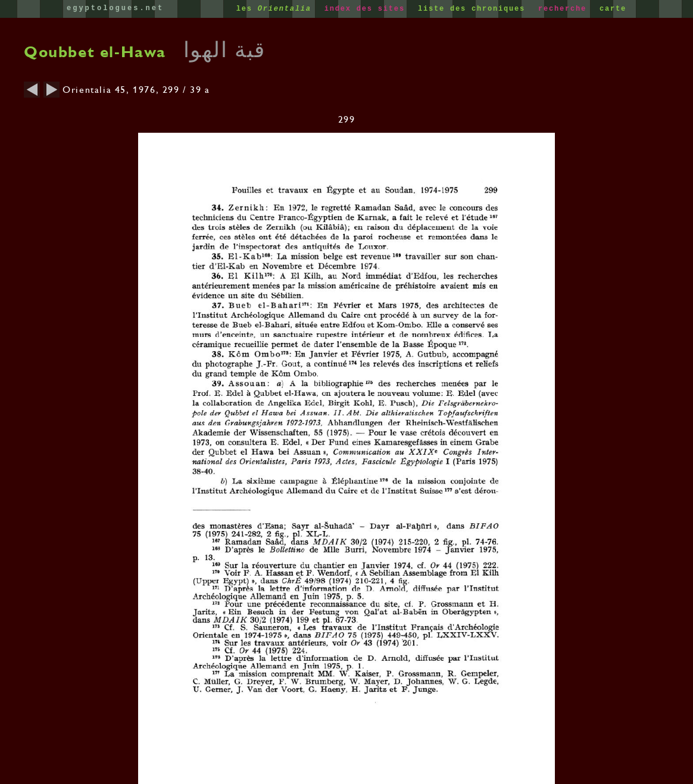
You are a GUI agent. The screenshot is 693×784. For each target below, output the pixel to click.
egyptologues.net (115, 8)
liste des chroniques (474, 9)
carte (613, 9)
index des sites (367, 9)
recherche (565, 9)
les (277, 9)
